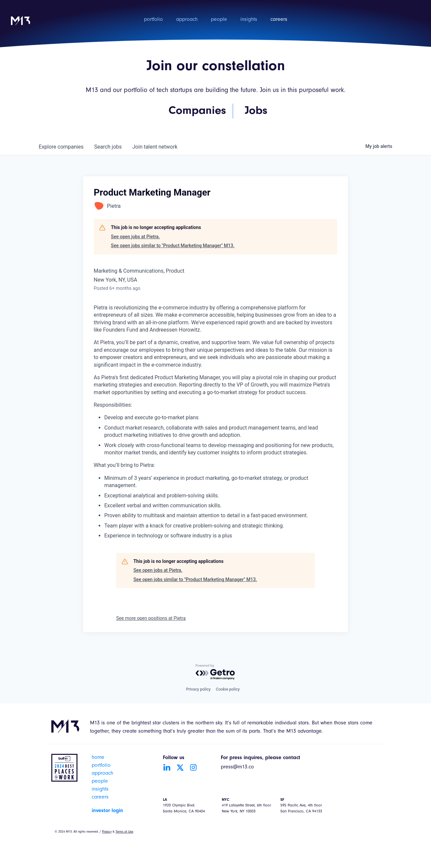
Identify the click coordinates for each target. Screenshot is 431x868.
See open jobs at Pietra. (135, 237)
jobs (108, 147)
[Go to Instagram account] (193, 767)
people (219, 20)
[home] (21, 25)
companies (61, 147)
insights (249, 20)
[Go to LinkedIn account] (167, 767)
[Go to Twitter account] (180, 767)
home (98, 758)
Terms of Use (124, 832)
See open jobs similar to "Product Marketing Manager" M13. (173, 246)
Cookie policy (228, 689)
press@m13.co (237, 767)
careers (279, 20)
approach (187, 20)
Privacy (107, 832)
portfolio (153, 20)
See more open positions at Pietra (151, 618)
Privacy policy (198, 689)
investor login (107, 811)
